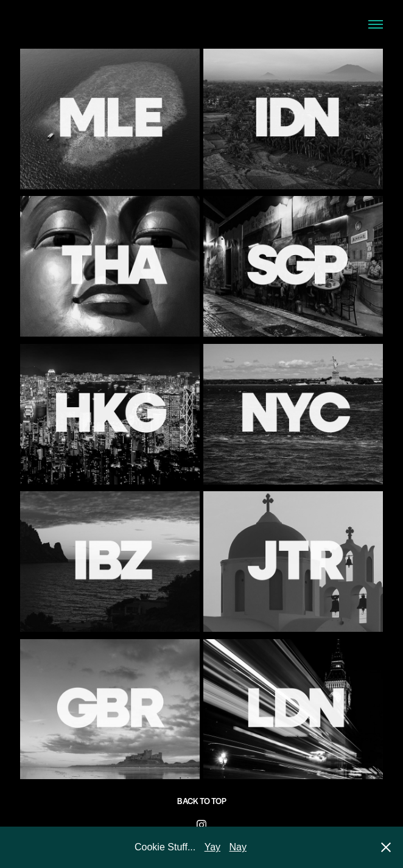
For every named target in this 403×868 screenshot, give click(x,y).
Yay (212, 847)
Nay (238, 847)
